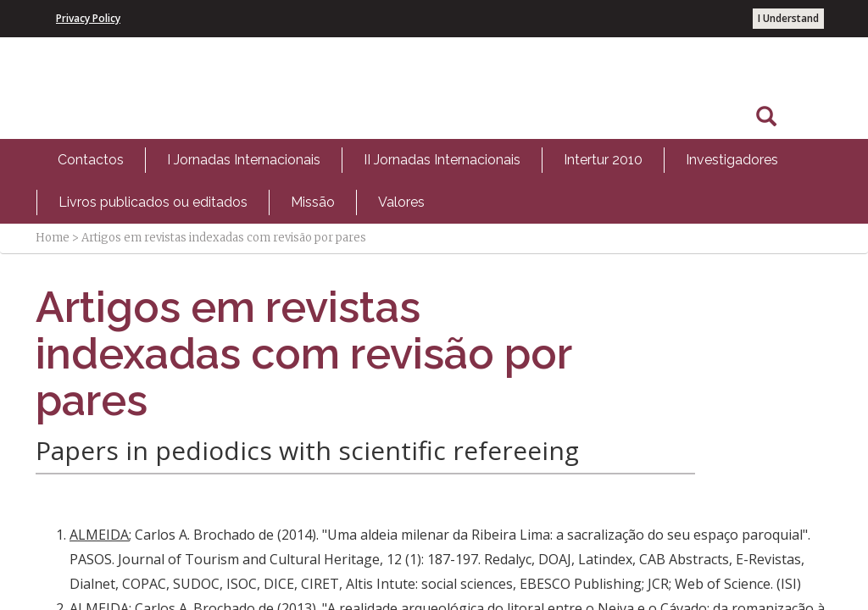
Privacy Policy (88, 18)
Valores (401, 202)
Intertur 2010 (603, 160)
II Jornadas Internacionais (442, 160)
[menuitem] (91, 160)
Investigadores (732, 160)
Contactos (91, 160)
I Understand (788, 18)
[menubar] (434, 181)
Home (53, 238)
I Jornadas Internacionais (244, 160)
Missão (313, 202)
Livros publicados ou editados (153, 202)
